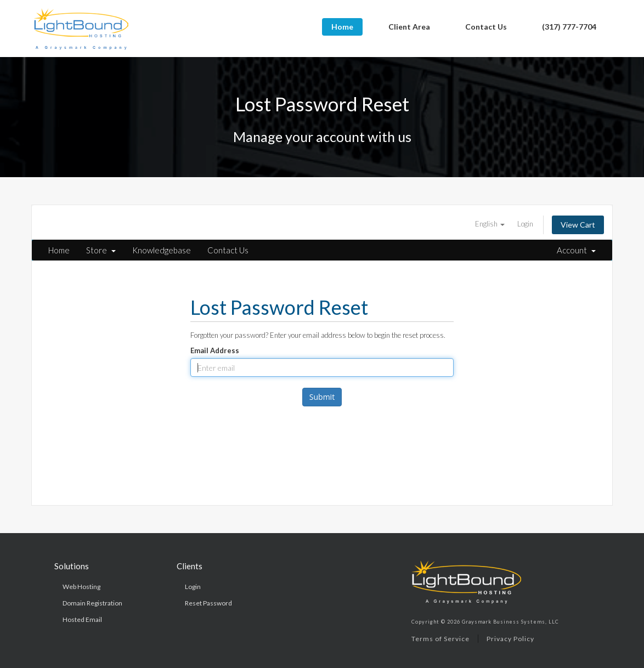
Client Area (409, 27)
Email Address (215, 350)
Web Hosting (81, 587)
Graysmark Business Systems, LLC (510, 622)
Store (101, 250)
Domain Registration (92, 603)
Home (342, 27)
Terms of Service (440, 639)
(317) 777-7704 (569, 27)
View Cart (578, 225)
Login (525, 224)
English (490, 224)
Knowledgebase (162, 250)
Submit (322, 397)
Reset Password (208, 603)
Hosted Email (82, 619)
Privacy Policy (510, 639)
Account (576, 250)
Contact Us (486, 27)
